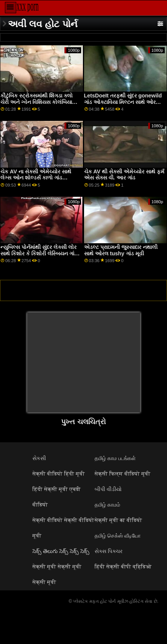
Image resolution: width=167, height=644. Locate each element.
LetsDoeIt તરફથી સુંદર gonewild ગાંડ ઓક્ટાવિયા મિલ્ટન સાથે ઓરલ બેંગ (123, 102)
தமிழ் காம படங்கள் (115, 458)
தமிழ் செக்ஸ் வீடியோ (118, 536)
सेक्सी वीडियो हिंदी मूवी (59, 474)
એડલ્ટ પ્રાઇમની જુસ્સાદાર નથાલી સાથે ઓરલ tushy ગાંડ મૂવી (121, 250)
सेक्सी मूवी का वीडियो (118, 520)
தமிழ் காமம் (107, 505)
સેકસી (39, 458)
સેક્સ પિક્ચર (109, 551)
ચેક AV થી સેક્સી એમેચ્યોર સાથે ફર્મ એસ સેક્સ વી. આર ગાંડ (124, 175)
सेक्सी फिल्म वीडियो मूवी (123, 474)
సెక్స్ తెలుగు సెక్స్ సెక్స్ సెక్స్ (61, 551)
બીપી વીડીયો (108, 489)
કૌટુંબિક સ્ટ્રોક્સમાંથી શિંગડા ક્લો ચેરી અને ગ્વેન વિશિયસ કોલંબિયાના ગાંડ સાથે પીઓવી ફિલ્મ (39, 102)
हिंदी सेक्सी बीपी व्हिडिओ (123, 567)
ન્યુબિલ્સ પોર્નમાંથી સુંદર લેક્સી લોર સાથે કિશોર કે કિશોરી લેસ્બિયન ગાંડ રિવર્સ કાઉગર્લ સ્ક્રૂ (39, 253)
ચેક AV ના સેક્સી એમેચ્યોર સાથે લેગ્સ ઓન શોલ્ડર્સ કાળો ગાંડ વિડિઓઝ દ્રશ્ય (36, 178)
